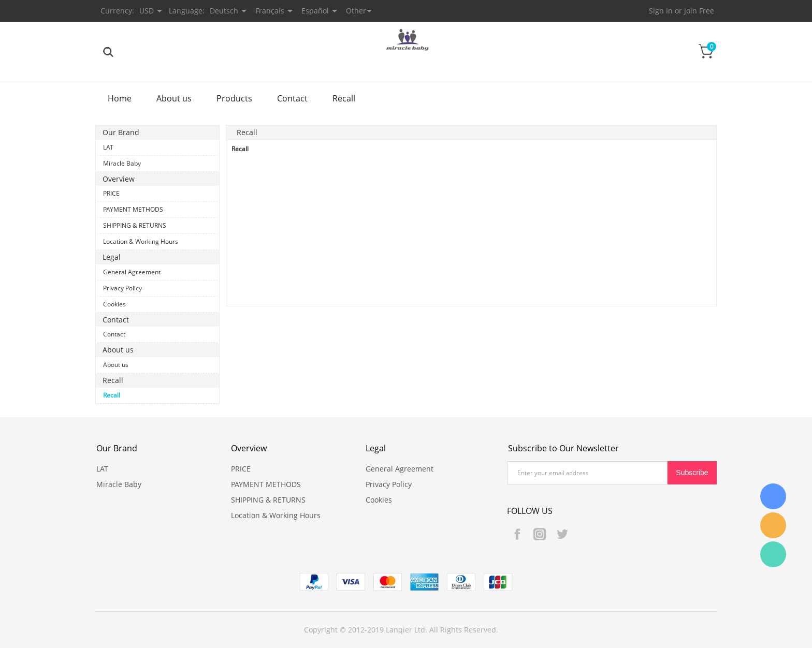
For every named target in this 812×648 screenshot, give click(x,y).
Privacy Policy (122, 288)
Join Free (699, 11)
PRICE (111, 193)
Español (315, 11)
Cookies (114, 304)
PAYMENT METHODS (133, 209)
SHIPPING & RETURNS (135, 225)
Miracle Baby (122, 163)
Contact (292, 98)
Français (270, 11)
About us (174, 98)
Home (120, 98)
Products (234, 98)
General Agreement (132, 272)
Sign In (661, 11)
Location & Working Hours (141, 241)
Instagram (540, 534)
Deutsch (224, 11)
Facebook (517, 534)
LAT (108, 147)
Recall (344, 98)
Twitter (562, 534)
